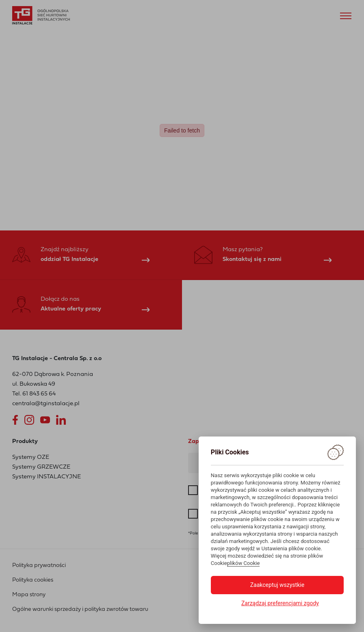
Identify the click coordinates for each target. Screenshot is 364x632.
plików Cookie (244, 563)
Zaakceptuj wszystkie (277, 585)
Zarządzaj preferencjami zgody (280, 603)
